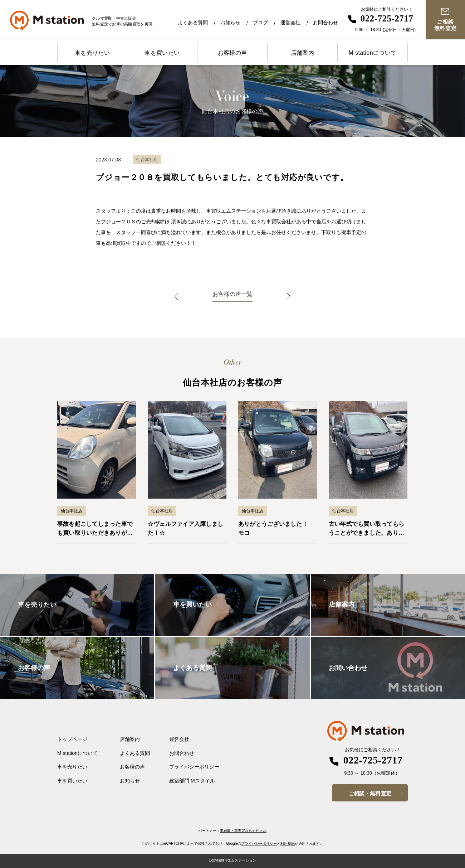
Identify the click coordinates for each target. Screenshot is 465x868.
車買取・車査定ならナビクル (243, 831)
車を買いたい (162, 53)
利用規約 (288, 843)
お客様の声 (232, 53)
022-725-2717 (387, 18)
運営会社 (290, 23)
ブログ (260, 23)
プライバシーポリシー (194, 767)
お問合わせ (325, 23)
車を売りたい (92, 53)
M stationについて (372, 53)
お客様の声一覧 (232, 294)
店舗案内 (303, 53)
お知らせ (230, 23)
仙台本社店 (72, 511)
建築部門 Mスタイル (192, 781)
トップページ (72, 739)
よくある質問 (193, 23)
